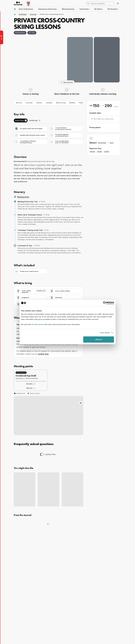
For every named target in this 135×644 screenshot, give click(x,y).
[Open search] (100, 3)
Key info (19, 103)
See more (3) (67, 82)
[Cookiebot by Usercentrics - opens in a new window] (105, 304)
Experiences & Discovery (48, 9)
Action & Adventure (27, 9)
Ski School (99, 9)
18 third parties (38, 325)
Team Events (85, 9)
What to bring (62, 103)
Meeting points (21, 197)
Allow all (99, 340)
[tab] (21, 120)
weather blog (43, 354)
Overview (29, 103)
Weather (74, 103)
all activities (23, 14)
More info (31, 388)
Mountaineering (69, 9)
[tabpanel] (49, 135)
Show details (105, 333)
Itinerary (40, 103)
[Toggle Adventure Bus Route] (81, 403)
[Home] (15, 14)
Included (50, 103)
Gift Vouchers (113, 9)
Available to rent (41, 291)
